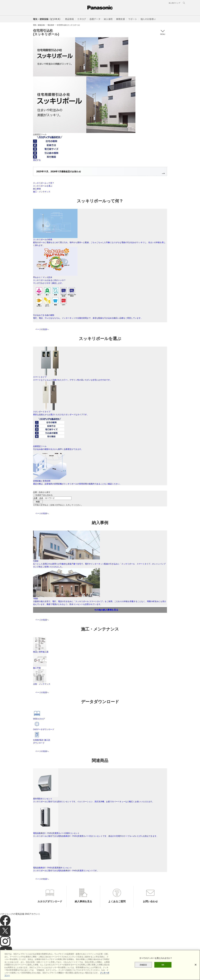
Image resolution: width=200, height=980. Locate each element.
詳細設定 (143, 965)
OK (163, 965)
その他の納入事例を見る (106, 610)
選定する (37, 160)
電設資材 (51, 25)
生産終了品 (44, 495)
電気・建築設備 (39, 25)
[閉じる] (196, 965)
